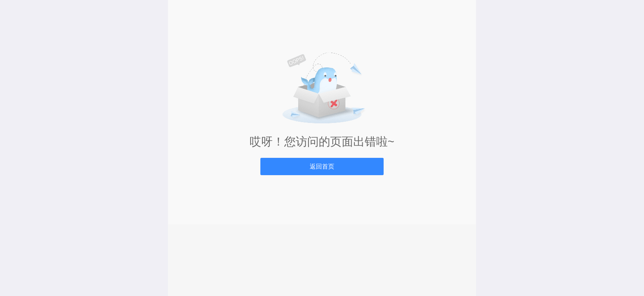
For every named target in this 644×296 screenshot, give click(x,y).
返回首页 (322, 166)
